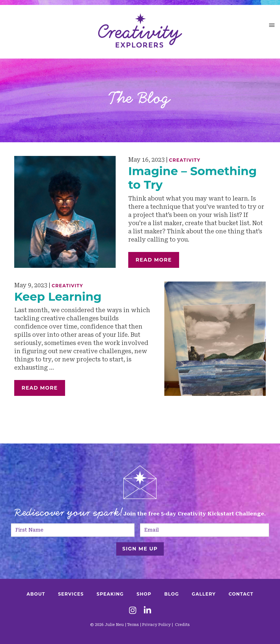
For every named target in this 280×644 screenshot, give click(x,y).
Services (71, 594)
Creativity (185, 160)
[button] (272, 26)
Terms (133, 625)
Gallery (204, 594)
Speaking (110, 594)
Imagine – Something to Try (192, 178)
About (36, 594)
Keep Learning (58, 297)
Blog (172, 594)
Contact (241, 594)
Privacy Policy (156, 625)
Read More (154, 260)
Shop (144, 594)
